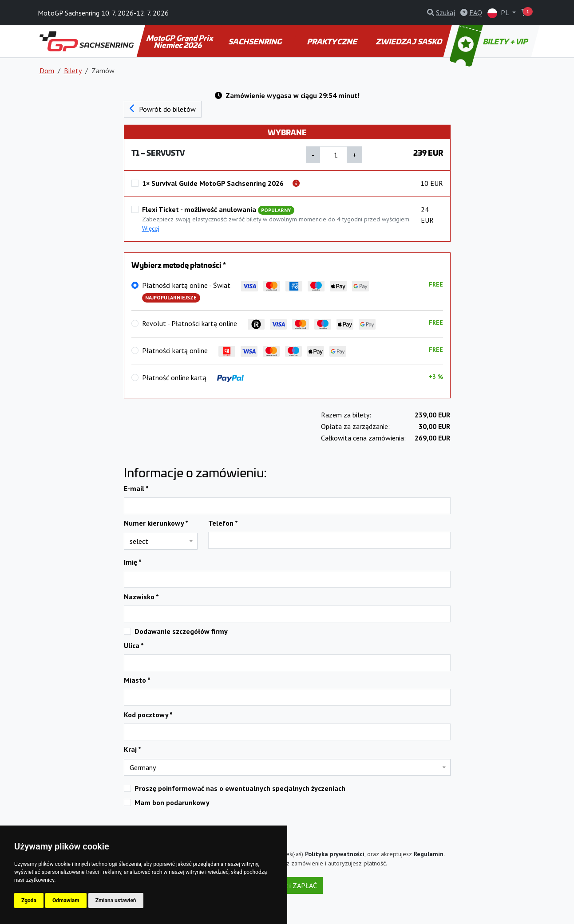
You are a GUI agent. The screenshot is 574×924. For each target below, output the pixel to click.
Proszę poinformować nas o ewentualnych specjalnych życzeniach (240, 788)
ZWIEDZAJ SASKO (409, 41)
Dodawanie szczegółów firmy (181, 631)
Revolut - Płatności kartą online (259, 324)
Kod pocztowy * (148, 715)
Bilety (73, 71)
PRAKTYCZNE (333, 41)
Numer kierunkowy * (156, 523)
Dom (47, 71)
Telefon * (223, 523)
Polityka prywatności (335, 854)
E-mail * (136, 488)
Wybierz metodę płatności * (179, 265)
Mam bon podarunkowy (172, 802)
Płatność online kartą (193, 377)
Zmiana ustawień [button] (116, 900)
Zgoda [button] (29, 900)
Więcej (151, 228)
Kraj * (133, 749)
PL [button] (499, 13)
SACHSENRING (256, 41)
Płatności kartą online (244, 351)
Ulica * (134, 645)
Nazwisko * (141, 597)
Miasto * (137, 680)
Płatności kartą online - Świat (255, 291)
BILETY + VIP (489, 41)
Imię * (133, 562)
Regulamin (429, 854)
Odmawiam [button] (66, 900)
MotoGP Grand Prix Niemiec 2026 (180, 41)
